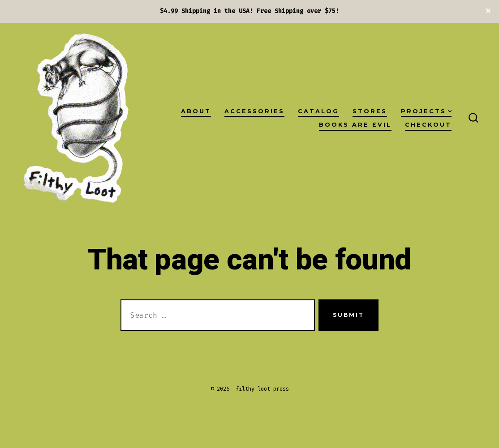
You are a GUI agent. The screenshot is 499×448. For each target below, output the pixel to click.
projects (426, 111)
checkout (428, 125)
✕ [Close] (489, 11)
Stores (370, 111)
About (196, 111)
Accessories (254, 111)
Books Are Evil (355, 125)
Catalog (318, 111)
